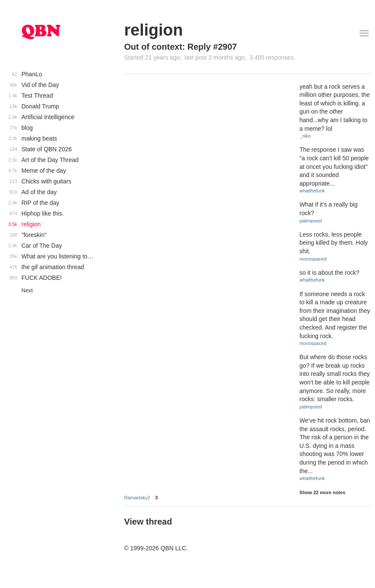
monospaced (313, 259)
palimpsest (311, 221)
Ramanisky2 (137, 498)
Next (27, 290)
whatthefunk (312, 191)
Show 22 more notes (323, 492)
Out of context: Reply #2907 (180, 47)
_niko (305, 136)
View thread (148, 522)
